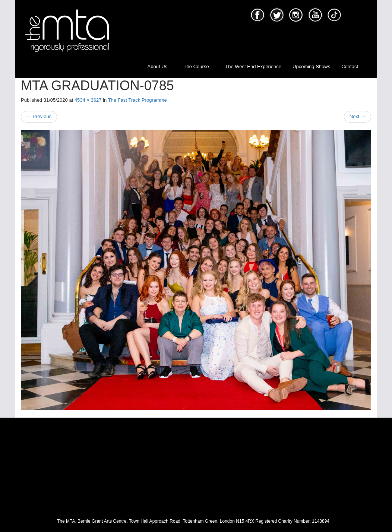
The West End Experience (253, 66)
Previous (39, 116)
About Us (160, 66)
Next (358, 116)
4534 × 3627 (88, 100)
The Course (199, 66)
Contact (350, 66)
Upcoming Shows (311, 66)
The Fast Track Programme (137, 100)
